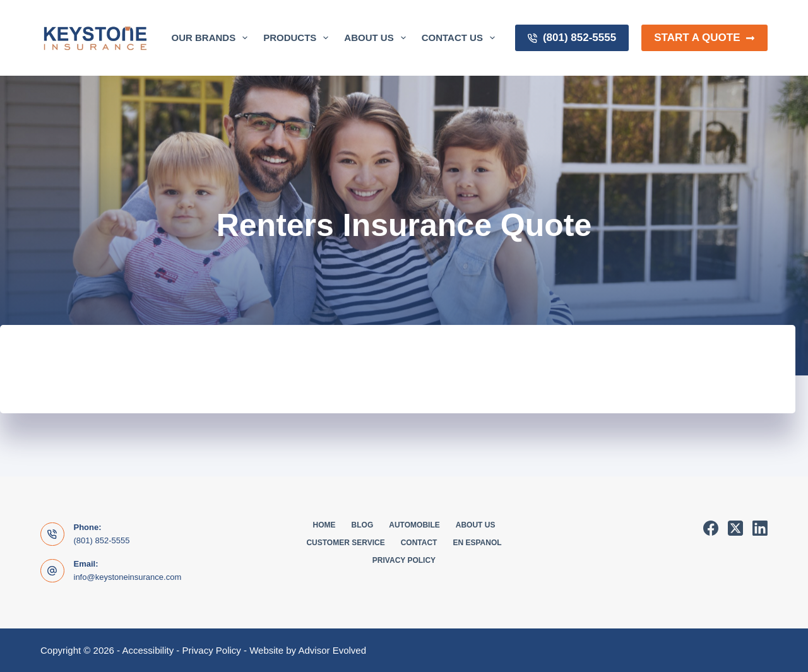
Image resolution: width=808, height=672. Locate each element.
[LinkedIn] (760, 528)
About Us (377, 38)
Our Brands (212, 38)
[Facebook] (711, 528)
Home (324, 525)
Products (298, 38)
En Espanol (477, 543)
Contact (419, 543)
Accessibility (148, 650)
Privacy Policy (404, 560)
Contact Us (461, 38)
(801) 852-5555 (572, 38)
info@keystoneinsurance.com (128, 577)
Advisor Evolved (332, 650)
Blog (363, 525)
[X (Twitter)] (735, 528)
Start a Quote (704, 38)
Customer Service (345, 543)
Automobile (414, 525)
